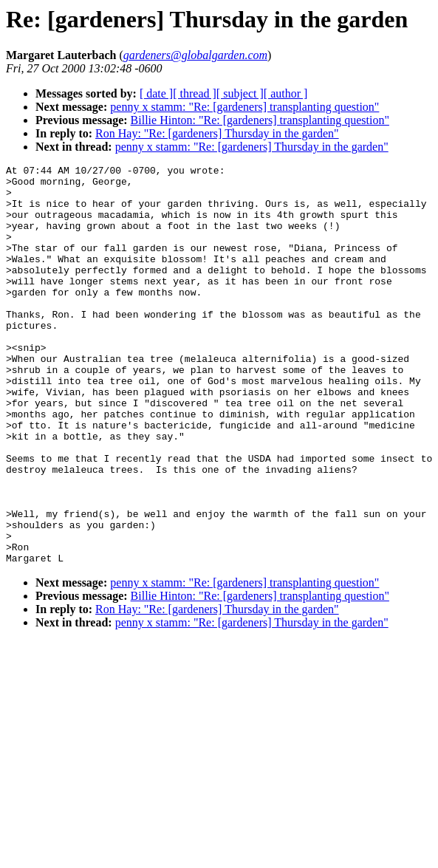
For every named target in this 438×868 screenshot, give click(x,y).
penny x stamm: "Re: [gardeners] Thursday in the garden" (252, 147)
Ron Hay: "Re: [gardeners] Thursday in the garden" (217, 133)
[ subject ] (240, 93)
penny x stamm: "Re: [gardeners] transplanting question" (244, 107)
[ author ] (286, 93)
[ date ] (156, 93)
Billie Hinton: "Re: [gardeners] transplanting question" (260, 120)
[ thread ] (195, 93)
